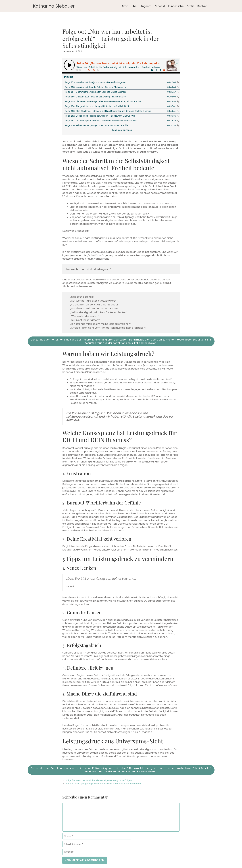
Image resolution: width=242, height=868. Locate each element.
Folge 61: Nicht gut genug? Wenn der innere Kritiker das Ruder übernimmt (104, 784)
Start (125, 6)
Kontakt (202, 6)
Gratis (190, 6)
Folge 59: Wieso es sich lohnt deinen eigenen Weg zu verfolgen (99, 781)
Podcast (160, 6)
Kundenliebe (176, 6)
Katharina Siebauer (54, 6)
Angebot (146, 6)
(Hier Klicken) (121, 341)
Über (134, 6)
